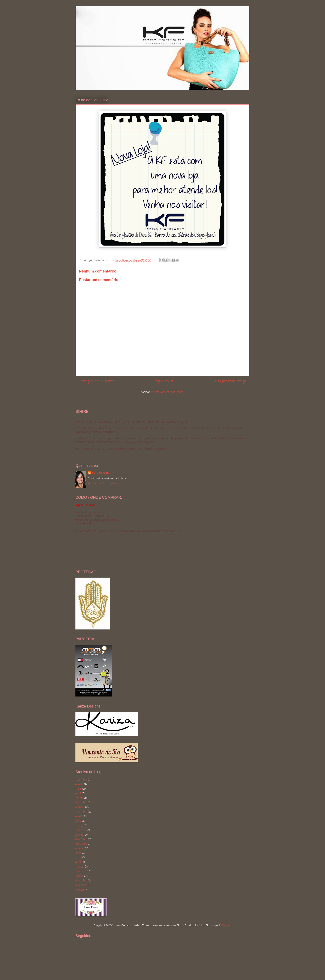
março (79, 798)
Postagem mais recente (97, 381)
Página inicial (163, 381)
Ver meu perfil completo (102, 483)
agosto (79, 784)
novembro (81, 844)
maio (78, 789)
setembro (81, 780)
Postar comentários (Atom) (168, 392)
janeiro (79, 835)
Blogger (226, 926)
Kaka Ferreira (100, 473)
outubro (80, 807)
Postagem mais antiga (229, 381)
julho (78, 821)
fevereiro (81, 830)
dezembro (81, 803)
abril (78, 794)
